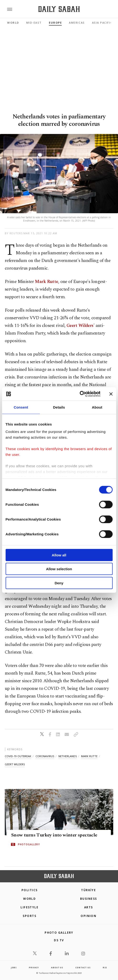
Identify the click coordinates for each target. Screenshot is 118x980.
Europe (55, 23)
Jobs (14, 967)
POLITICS (30, 890)
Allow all (59, 555)
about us (57, 967)
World (13, 23)
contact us (83, 967)
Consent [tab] (21, 407)
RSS (105, 967)
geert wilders (15, 764)
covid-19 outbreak (18, 756)
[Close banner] (111, 394)
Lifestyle (29, 907)
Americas (77, 23)
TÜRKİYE (88, 890)
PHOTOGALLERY (29, 844)
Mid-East (34, 23)
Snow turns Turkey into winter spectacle (54, 835)
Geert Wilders (80, 326)
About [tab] (97, 407)
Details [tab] (59, 407)
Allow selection (59, 569)
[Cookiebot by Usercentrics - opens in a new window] (80, 394)
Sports (29, 916)
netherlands (68, 756)
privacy (34, 967)
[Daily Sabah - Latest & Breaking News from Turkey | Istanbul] (59, 9)
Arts (89, 907)
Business (89, 899)
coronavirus (45, 756)
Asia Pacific (102, 23)
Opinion (88, 916)
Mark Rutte (46, 282)
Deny (59, 583)
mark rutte (89, 756)
